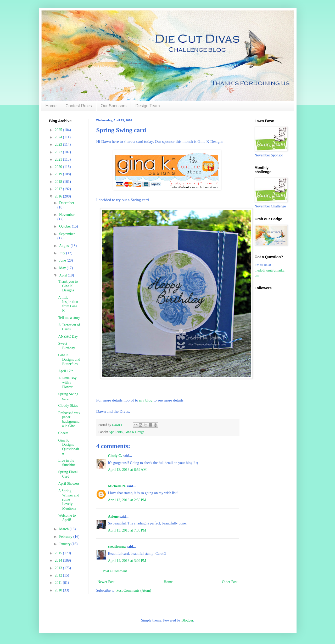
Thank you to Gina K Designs (68, 286)
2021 (59, 159)
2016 (59, 196)
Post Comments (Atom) (134, 591)
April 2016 (116, 432)
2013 (59, 568)
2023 (59, 145)
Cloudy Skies (68, 406)
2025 (59, 130)
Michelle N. (117, 486)
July (63, 253)
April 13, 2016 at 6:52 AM (127, 470)
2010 (59, 590)
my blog (146, 400)
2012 (59, 575)
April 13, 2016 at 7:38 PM (127, 530)
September (67, 234)
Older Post (230, 582)
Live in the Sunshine (67, 463)
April (63, 275)
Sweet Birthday (66, 346)
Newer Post (106, 582)
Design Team (147, 106)
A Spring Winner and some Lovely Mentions (69, 500)
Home (51, 106)
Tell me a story (69, 318)
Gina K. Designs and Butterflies (69, 360)
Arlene (113, 516)
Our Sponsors (114, 106)
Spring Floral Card (68, 474)
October (66, 226)
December (67, 203)
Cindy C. (115, 456)
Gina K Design (135, 432)
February (66, 537)
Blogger (187, 620)
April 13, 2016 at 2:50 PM (127, 500)
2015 (59, 553)
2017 (59, 189)
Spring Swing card (68, 396)
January (65, 544)
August (65, 246)
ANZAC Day (68, 337)
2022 (59, 152)
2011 (59, 583)
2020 (59, 167)
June (63, 260)
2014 (59, 560)
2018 (59, 182)
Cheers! (64, 433)
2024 (59, 137)
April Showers (69, 484)
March (64, 529)
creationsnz (117, 547)
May (63, 268)
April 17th (66, 371)
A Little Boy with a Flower (67, 383)
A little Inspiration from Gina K (68, 304)
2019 (59, 174)
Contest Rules (79, 106)
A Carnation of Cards (69, 327)
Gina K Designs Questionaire (69, 447)
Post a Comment (115, 571)
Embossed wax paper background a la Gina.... (69, 419)
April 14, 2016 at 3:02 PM (127, 561)
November (67, 215)
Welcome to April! (67, 518)
